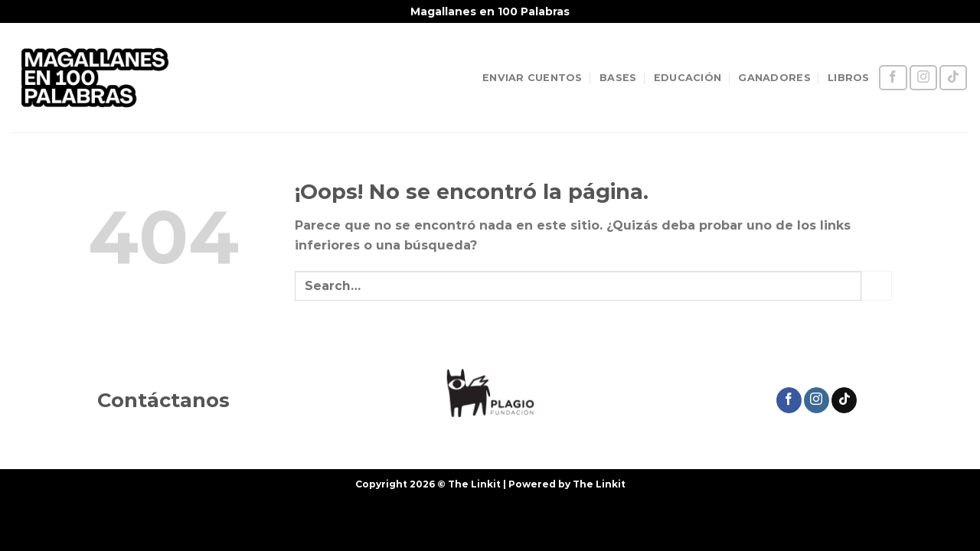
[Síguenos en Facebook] (893, 78)
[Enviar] (877, 286)
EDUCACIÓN (688, 78)
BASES (618, 78)
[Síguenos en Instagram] (923, 78)
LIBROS (849, 78)
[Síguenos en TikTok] (953, 78)
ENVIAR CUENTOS (532, 78)
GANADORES (774, 78)
